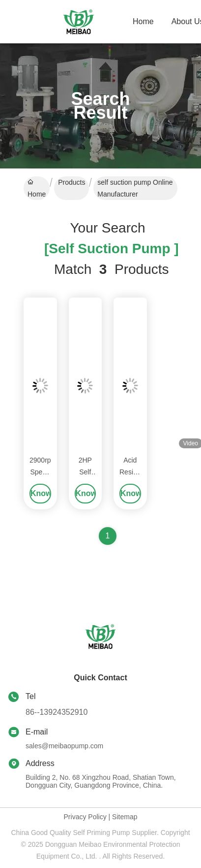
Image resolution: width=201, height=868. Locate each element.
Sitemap (125, 817)
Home (143, 21)
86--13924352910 (57, 712)
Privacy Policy (85, 817)
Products (72, 182)
